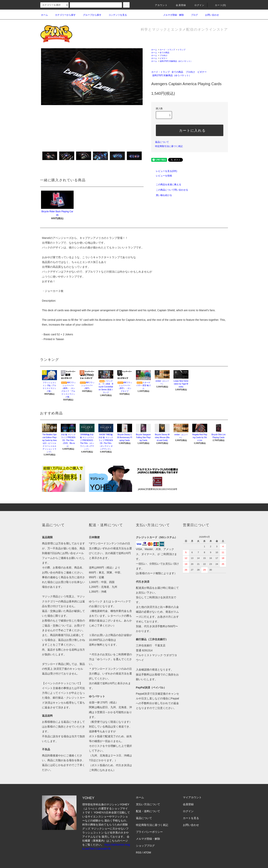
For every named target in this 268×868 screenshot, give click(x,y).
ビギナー (164, 58)
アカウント (159, 5)
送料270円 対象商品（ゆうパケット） (176, 61)
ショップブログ (145, 846)
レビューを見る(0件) (164, 171)
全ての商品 (164, 53)
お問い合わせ (210, 15)
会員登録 (179, 5)
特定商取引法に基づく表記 (169, 146)
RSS (139, 852)
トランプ (182, 50)
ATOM (147, 852)
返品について (162, 142)
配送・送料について (148, 811)
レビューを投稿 (162, 176)
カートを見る (191, 818)
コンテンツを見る (115, 15)
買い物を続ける (162, 195)
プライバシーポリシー (149, 832)
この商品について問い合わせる (170, 190)
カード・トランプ (167, 50)
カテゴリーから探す (63, 15)
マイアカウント (192, 797)
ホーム (44, 15)
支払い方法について (148, 804)
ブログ (192, 15)
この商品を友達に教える (166, 185)
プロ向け (164, 55)
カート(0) (218, 5)
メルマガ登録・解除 (171, 15)
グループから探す (90, 15)
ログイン (197, 5)
